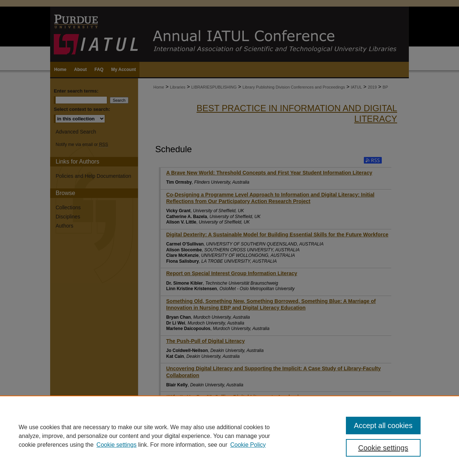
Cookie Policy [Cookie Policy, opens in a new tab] (248, 445)
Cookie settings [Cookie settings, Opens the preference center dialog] (383, 448)
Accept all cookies (383, 426)
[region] (229, 436)
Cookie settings (117, 445)
